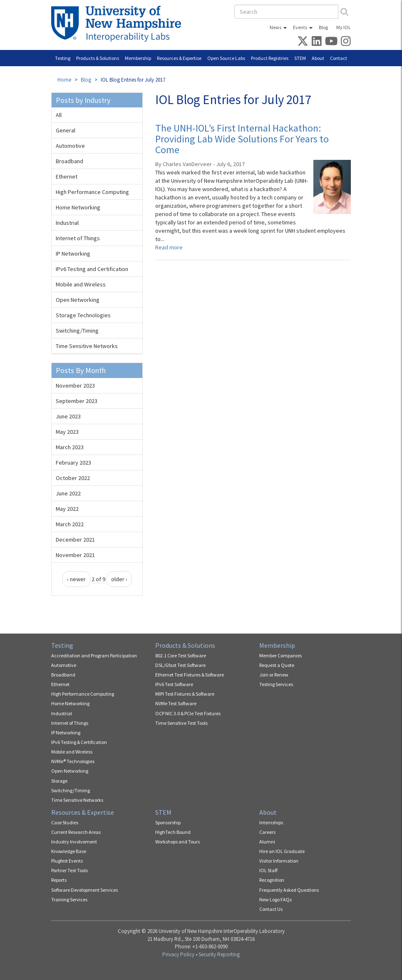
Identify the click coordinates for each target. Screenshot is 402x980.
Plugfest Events (67, 861)
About (318, 58)
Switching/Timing (77, 331)
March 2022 (70, 524)
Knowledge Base (69, 851)
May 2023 (67, 432)
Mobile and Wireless (81, 284)
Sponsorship (168, 822)
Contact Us (271, 909)
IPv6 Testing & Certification (79, 742)
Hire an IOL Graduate (282, 851)
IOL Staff (268, 870)
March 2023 (70, 447)
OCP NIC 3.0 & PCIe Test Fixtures (188, 713)
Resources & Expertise (179, 58)
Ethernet (67, 177)
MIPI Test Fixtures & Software (185, 694)
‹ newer (76, 579)
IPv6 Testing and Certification (92, 269)
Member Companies (280, 655)
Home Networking (78, 207)
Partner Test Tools (69, 870)
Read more (169, 247)
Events (300, 27)
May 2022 (67, 509)
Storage (59, 781)
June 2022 (68, 493)
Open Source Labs (226, 58)
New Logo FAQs (275, 899)
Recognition (272, 880)
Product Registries (270, 58)
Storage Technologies (83, 315)
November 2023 (75, 386)
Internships (271, 822)
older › (119, 579)
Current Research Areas (76, 832)
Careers (267, 832)
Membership (138, 58)
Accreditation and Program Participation (94, 655)
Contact (339, 58)
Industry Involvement (74, 842)
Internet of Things (78, 238)
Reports (59, 880)
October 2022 (73, 478)
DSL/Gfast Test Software (180, 665)
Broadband (69, 161)
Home (64, 80)
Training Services (69, 899)
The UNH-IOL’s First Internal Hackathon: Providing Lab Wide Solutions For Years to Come (242, 139)
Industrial (67, 223)
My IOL (344, 27)
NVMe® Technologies (73, 761)
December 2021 (75, 540)
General (66, 130)
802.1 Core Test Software (181, 655)
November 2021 (75, 555)
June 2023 (68, 416)
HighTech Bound (173, 832)
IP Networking (73, 254)
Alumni (267, 842)
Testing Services (276, 684)
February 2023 (73, 463)
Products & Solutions (98, 58)
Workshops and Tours (177, 842)
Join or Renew (274, 675)
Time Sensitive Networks (87, 346)
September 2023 (77, 401)
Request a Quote (277, 665)
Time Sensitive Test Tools (181, 723)
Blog (323, 27)
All (59, 115)
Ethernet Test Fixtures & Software (190, 675)
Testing (63, 58)
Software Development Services (84, 890)
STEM (300, 58)
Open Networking (78, 300)
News (275, 27)
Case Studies (65, 822)
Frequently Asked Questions (289, 890)
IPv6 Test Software (174, 684)
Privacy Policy (178, 954)
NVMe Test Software (176, 703)
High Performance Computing (92, 192)
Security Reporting (219, 954)
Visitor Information (279, 861)
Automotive (70, 146)
